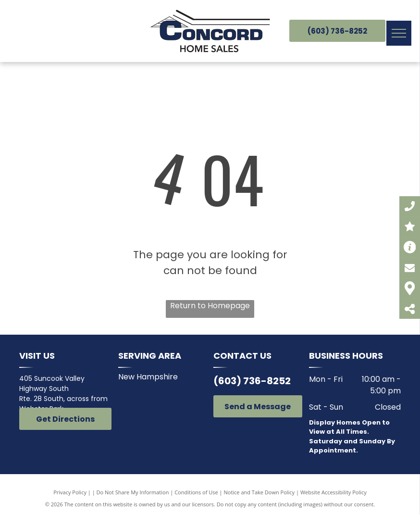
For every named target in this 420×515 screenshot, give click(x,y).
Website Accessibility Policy (334, 492)
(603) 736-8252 (252, 381)
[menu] (399, 33)
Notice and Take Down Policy (259, 492)
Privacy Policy (70, 492)
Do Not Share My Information (133, 492)
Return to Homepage (210, 306)
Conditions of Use (196, 492)
